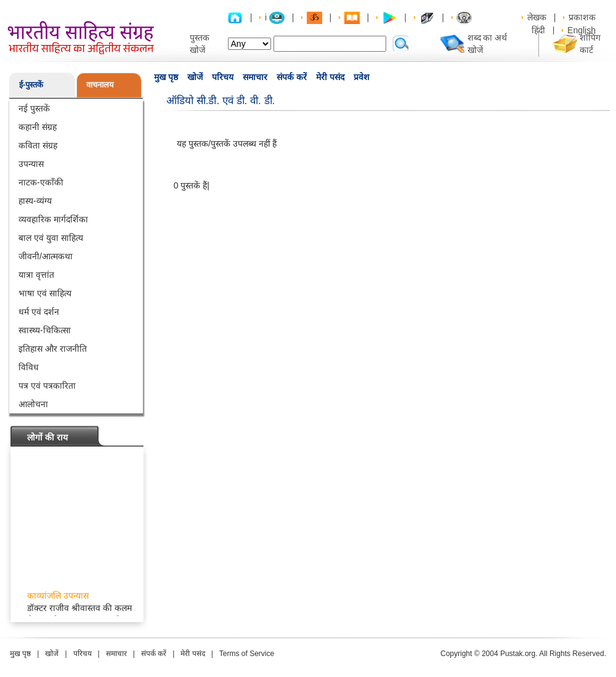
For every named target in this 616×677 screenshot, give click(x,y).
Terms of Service (247, 654)
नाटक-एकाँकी (41, 182)
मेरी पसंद (330, 77)
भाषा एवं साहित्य (45, 293)
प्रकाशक (582, 17)
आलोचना (33, 404)
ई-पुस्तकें (31, 85)
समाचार (255, 77)
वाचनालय (100, 85)
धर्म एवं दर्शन (39, 312)
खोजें (195, 77)
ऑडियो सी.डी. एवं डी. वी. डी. (221, 101)
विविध (29, 367)
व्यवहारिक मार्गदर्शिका (53, 219)
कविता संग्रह (38, 145)
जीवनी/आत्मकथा (46, 256)
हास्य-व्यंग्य (35, 201)
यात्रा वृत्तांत (36, 275)
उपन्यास (31, 164)
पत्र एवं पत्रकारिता (47, 386)
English (582, 30)
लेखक (537, 17)
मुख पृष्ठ (166, 77)
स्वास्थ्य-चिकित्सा (45, 330)
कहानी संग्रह (38, 127)
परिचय (223, 77)
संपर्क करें (292, 77)
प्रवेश (362, 77)
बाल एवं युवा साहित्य (51, 238)
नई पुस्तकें (34, 108)
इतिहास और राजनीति (53, 349)
